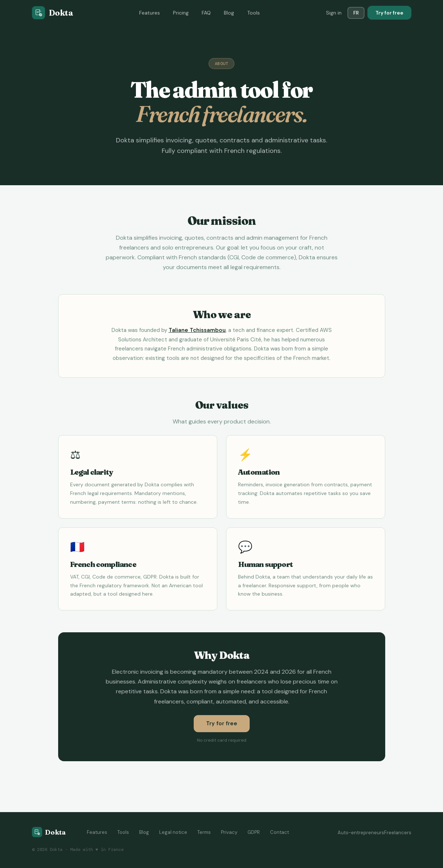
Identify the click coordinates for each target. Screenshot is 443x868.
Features (150, 13)
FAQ (206, 13)
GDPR (254, 832)
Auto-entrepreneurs (361, 833)
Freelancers (398, 833)
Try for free (389, 13)
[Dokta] (53, 13)
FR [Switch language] (356, 13)
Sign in (334, 13)
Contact (279, 832)
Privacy (229, 832)
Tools (253, 13)
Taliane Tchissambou (197, 330)
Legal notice (173, 832)
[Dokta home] (49, 832)
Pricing (181, 13)
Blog (229, 13)
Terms (204, 832)
